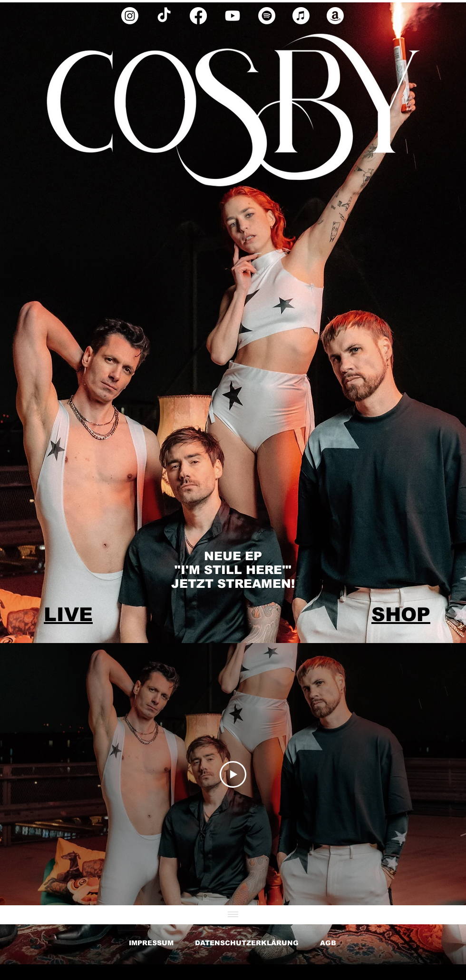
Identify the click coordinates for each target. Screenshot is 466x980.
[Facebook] (198, 16)
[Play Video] (233, 774)
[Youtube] (233, 16)
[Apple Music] (301, 16)
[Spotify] (267, 16)
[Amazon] (335, 16)
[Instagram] (130, 16)
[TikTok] (164, 16)
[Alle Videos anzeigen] (233, 915)
